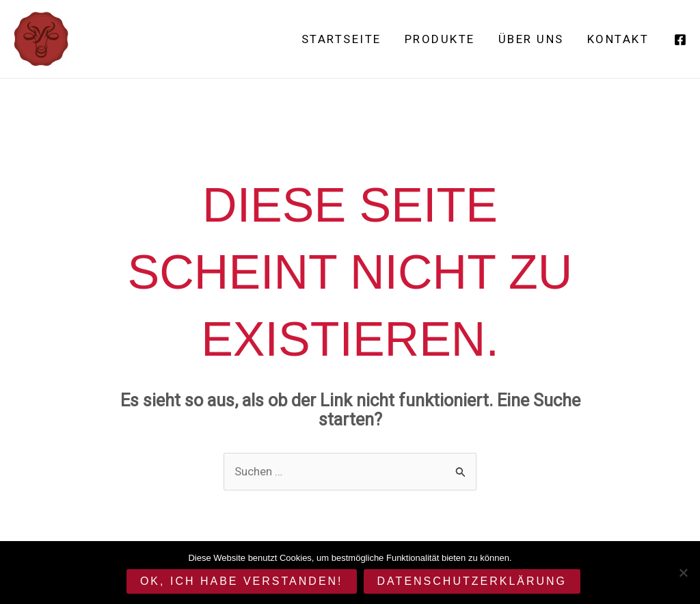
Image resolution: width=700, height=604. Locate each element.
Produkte (440, 39)
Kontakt (618, 39)
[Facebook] (680, 40)
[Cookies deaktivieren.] (683, 573)
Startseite (341, 39)
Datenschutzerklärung (472, 581)
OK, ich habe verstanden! (242, 581)
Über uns (531, 39)
